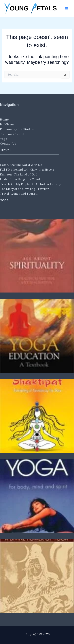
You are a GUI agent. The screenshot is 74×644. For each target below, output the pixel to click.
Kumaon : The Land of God (19, 174)
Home (4, 119)
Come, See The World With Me (21, 165)
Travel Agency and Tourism (19, 193)
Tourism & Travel (12, 134)
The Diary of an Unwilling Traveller (24, 189)
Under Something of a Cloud (20, 179)
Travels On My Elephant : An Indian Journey (30, 184)
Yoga (4, 139)
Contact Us (8, 143)
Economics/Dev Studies (17, 129)
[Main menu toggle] (66, 8)
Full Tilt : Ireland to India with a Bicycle (27, 169)
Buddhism (7, 124)
